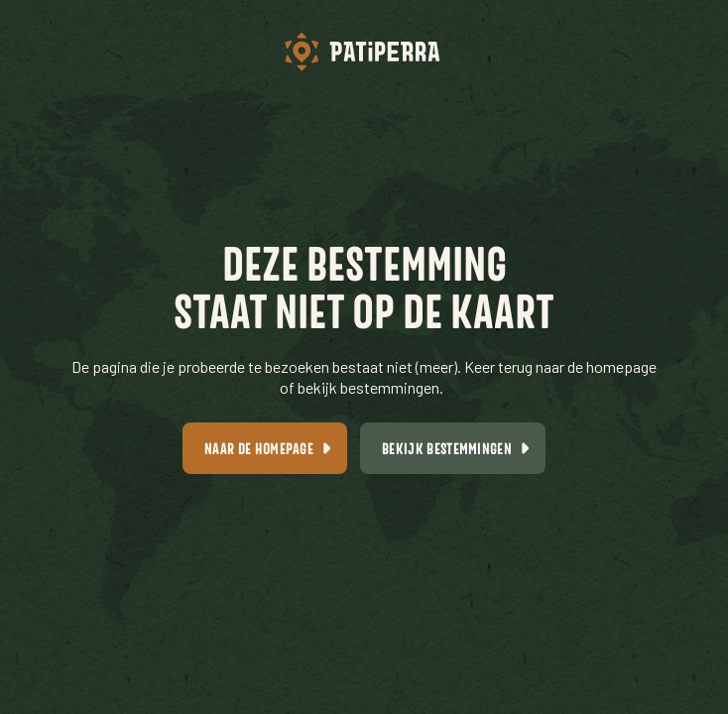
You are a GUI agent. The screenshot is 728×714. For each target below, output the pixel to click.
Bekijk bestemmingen (447, 448)
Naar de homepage (259, 448)
